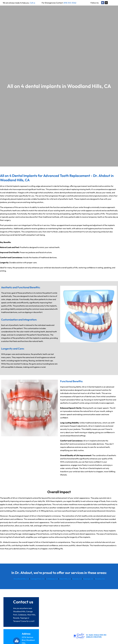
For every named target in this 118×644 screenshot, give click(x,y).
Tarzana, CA (100, 579)
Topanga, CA (88, 579)
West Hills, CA (65, 579)
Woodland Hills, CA (21, 579)
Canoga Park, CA (38, 579)
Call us (32, 3)
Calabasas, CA (52, 579)
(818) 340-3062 (70, 3)
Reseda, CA (77, 579)
